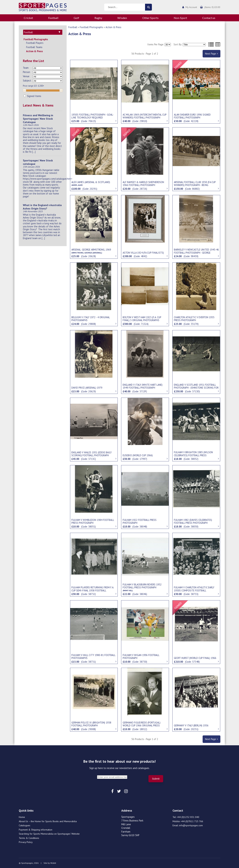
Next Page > (211, 54)
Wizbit (53, 863)
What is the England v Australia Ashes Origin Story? (42, 207)
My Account (191, 7)
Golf (76, 18)
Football (53, 18)
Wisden (122, 18)
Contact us (209, 18)
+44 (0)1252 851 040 (188, 817)
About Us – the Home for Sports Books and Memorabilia (48, 821)
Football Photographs (36, 39)
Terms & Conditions (29, 838)
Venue (26, 76)
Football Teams (34, 47)
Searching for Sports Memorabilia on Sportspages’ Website (49, 834)
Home (22, 817)
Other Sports (150, 18)
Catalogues (25, 825)
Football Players (35, 43)
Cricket (28, 18)
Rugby (98, 18)
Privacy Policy (26, 842)
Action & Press (35, 51)
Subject (27, 81)
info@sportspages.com (191, 825)
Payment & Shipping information (36, 830)
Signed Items (32, 96)
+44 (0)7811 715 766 (192, 821)
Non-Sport (180, 18)
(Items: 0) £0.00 (212, 7)
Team (26, 68)
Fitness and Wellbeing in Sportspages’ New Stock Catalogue (38, 119)
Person (26, 72)
